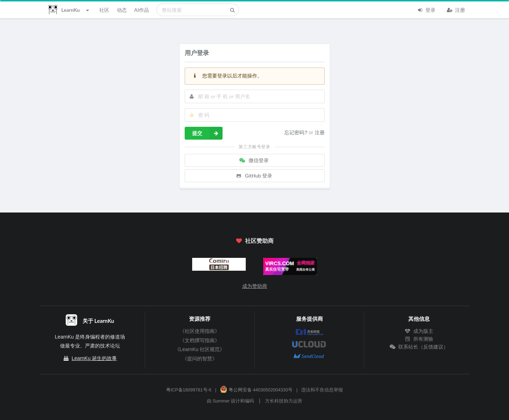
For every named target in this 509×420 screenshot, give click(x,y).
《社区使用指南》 (200, 331)
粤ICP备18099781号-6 (189, 390)
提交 (207, 133)
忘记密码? (296, 132)
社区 (104, 10)
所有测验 (419, 339)
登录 (426, 9)
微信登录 (254, 160)
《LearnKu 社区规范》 (200, 349)
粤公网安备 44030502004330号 (256, 390)
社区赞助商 (254, 241)
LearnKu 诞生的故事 (94, 358)
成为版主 (419, 331)
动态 (122, 10)
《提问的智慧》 (200, 359)
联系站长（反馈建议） (419, 347)
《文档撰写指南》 (200, 340)
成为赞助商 (255, 286)
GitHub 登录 (254, 176)
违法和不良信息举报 (322, 390)
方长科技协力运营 (284, 401)
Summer (221, 401)
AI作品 (142, 10)
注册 (456, 9)
